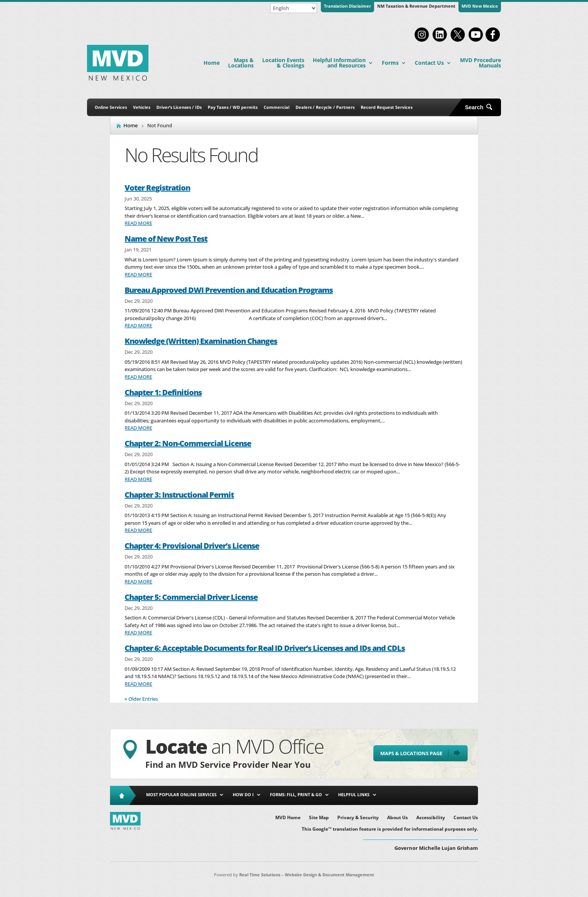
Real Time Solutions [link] (260, 875)
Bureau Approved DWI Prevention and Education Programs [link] (229, 290)
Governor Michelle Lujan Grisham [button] (436, 848)
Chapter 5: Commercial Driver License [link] (191, 597)
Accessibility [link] (431, 818)
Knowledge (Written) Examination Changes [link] (201, 341)
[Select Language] (294, 8)
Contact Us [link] (429, 63)
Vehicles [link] (142, 107)
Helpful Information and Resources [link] (339, 63)
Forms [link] (390, 63)
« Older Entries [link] (141, 699)
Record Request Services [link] (387, 107)
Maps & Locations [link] (241, 63)
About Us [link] (397, 818)
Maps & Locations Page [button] (411, 753)
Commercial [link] (277, 107)
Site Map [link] (319, 818)
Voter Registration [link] (157, 188)
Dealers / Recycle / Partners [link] (325, 107)
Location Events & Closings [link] (283, 63)
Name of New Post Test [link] (166, 239)
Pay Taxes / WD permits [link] (233, 107)
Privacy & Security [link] (358, 818)
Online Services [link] (111, 107)
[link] (422, 41)
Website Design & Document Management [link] (329, 875)
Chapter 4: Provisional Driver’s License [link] (192, 546)
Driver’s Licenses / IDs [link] (179, 107)
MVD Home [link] (288, 818)
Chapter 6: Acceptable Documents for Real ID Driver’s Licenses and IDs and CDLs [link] (265, 648)
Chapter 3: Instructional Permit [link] (179, 495)
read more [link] (138, 223)
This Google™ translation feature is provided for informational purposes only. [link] (390, 829)
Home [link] (212, 63)
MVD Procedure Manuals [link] (480, 63)
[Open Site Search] (481, 107)
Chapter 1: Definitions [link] (163, 392)
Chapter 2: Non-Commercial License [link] (188, 443)
